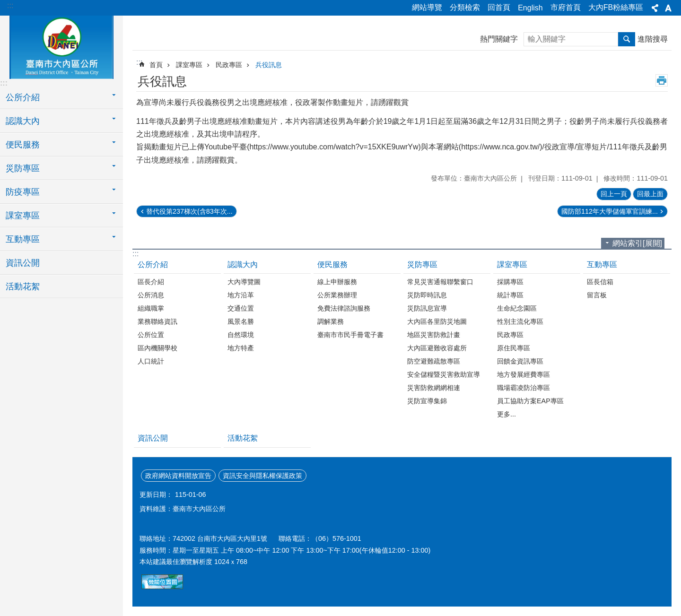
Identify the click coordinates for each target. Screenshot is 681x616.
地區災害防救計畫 (434, 335)
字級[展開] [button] (668, 8)
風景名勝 (241, 321)
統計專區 (510, 295)
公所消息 (151, 295)
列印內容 (662, 80)
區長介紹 (151, 282)
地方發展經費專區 (524, 374)
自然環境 (241, 335)
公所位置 (151, 335)
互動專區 (602, 265)
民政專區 (229, 65)
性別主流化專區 (520, 321)
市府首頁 (566, 7)
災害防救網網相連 (434, 388)
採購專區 (510, 282)
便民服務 (332, 265)
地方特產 (241, 348)
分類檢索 (465, 7)
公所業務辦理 (337, 295)
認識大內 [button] (23, 121)
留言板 (597, 295)
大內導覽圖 (244, 282)
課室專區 (189, 65)
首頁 (156, 65)
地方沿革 (241, 295)
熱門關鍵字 (499, 39)
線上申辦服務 (337, 282)
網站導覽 (427, 7)
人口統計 (151, 361)
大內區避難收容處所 (437, 348)
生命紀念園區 (517, 308)
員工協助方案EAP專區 (530, 401)
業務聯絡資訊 (157, 321)
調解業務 (331, 321)
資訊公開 (23, 263)
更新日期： (156, 495)
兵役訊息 (269, 65)
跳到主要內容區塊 (5, 5)
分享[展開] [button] (655, 8)
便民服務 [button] (23, 145)
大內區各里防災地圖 (437, 321)
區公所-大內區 (61, 46)
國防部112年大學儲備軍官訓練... (610, 211)
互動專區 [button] (23, 239)
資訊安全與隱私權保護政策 (262, 476)
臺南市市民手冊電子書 (350, 335)
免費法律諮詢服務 (344, 308)
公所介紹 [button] (23, 97)
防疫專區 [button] (23, 192)
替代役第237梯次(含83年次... (189, 211)
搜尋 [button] (627, 39)
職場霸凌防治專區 (524, 388)
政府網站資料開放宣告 (178, 476)
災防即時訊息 (427, 295)
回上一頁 (614, 194)
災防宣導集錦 (427, 401)
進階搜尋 (653, 39)
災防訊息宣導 (427, 308)
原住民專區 (514, 348)
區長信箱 (600, 282)
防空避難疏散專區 (434, 361)
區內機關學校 (157, 348)
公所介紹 (153, 265)
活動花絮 (23, 286)
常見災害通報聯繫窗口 (440, 282)
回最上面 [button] (650, 194)
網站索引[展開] (637, 243)
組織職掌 (151, 308)
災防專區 (422, 265)
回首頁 (499, 7)
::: (10, 5)
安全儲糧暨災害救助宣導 (444, 374)
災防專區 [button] (23, 168)
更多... (506, 414)
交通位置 (241, 308)
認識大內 (243, 265)
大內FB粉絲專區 (616, 7)
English (530, 8)
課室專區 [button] (23, 216)
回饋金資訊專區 (520, 361)
